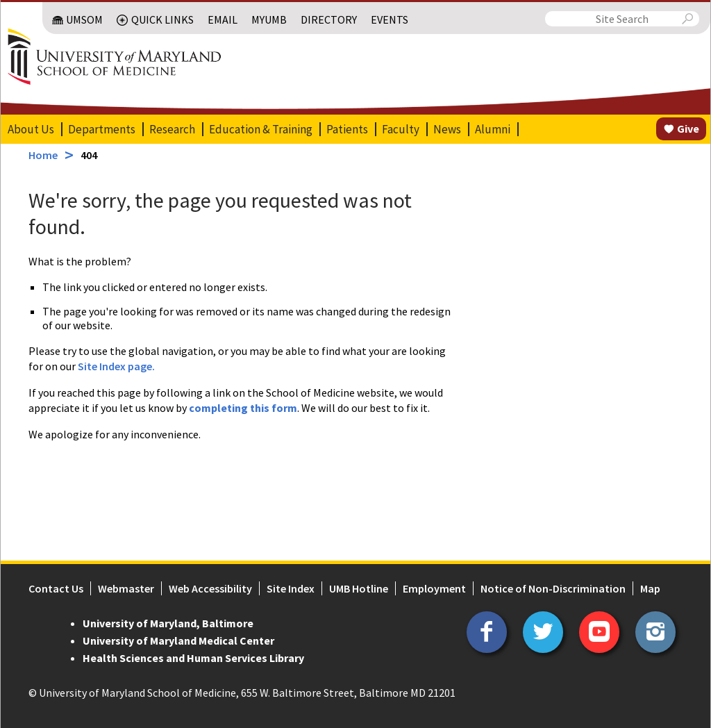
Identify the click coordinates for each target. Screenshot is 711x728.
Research (172, 129)
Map (650, 588)
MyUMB (270, 19)
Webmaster (125, 588)
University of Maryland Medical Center (178, 640)
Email (223, 19)
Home (42, 155)
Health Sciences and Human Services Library (193, 658)
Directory (329, 19)
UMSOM (85, 19)
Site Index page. (116, 366)
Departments (101, 129)
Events (390, 19)
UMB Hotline (358, 588)
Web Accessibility (210, 588)
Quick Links (163, 19)
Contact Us (55, 588)
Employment (434, 588)
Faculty (400, 129)
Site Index (290, 588)
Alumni (492, 129)
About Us (30, 129)
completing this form (242, 408)
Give (689, 129)
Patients (346, 129)
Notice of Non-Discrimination (552, 588)
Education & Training (260, 129)
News (446, 129)
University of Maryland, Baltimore (167, 623)
